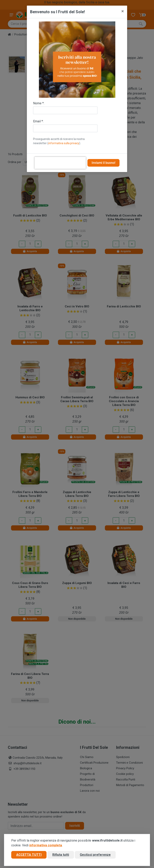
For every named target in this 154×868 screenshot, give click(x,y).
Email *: (38, 121)
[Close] (123, 11)
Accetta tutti (29, 855)
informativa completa (46, 845)
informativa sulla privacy (64, 143)
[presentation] (60, 163)
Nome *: (39, 103)
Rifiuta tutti (61, 855)
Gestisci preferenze (95, 855)
